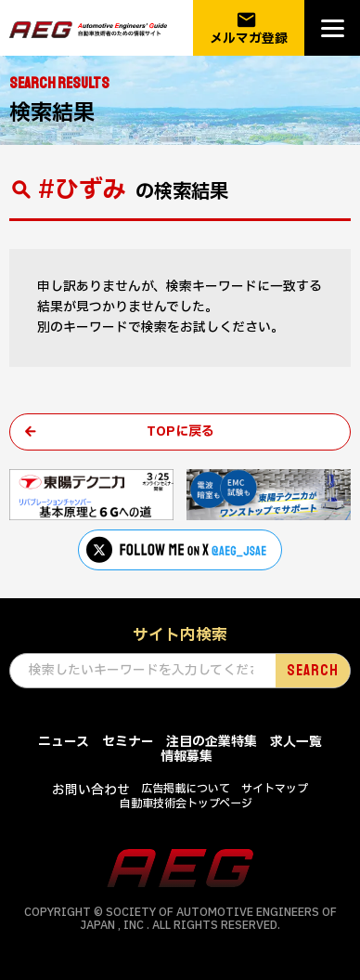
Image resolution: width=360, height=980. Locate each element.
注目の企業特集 (212, 742)
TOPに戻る (180, 431)
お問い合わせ (91, 790)
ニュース (64, 742)
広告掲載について (186, 789)
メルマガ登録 (249, 28)
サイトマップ (275, 789)
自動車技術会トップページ (186, 804)
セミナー (128, 742)
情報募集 (186, 757)
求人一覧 (296, 742)
